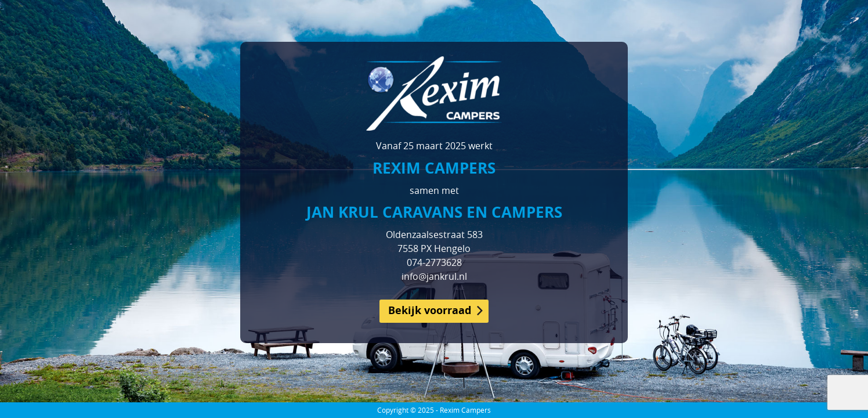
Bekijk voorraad (430, 310)
